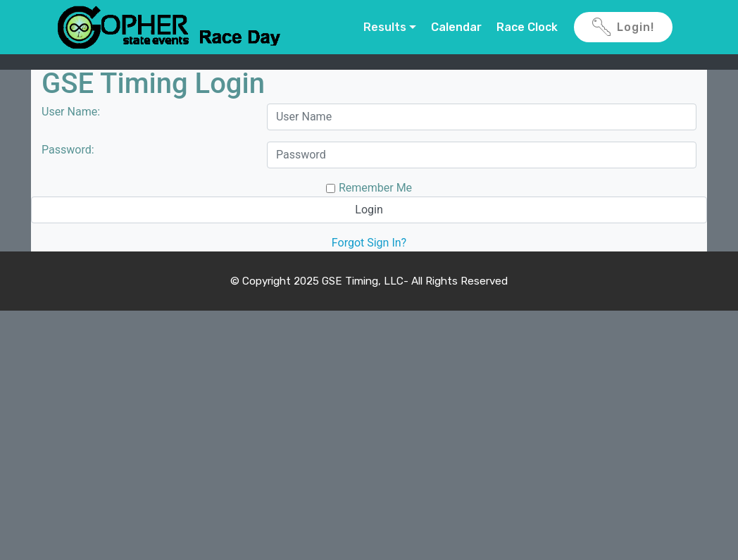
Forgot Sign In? (369, 243)
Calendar (456, 27)
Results (385, 27)
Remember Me (375, 188)
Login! (623, 27)
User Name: (71, 112)
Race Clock (527, 27)
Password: (68, 150)
